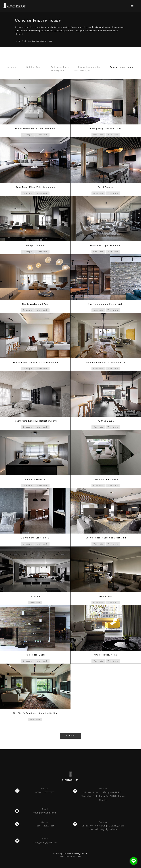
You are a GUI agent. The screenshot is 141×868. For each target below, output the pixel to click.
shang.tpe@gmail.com (45, 813)
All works (12, 67)
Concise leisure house (42, 41)
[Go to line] (134, 861)
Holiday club (58, 70)
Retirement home (60, 67)
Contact (70, 736)
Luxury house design (89, 67)
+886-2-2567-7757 (45, 792)
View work (42, 135)
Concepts (28, 135)
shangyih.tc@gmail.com (45, 842)
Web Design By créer (70, 856)
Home (18, 41)
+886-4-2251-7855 (45, 826)
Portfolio (26, 41)
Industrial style (82, 70)
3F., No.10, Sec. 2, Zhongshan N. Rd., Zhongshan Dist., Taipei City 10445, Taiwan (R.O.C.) (103, 796)
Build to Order (34, 67)
